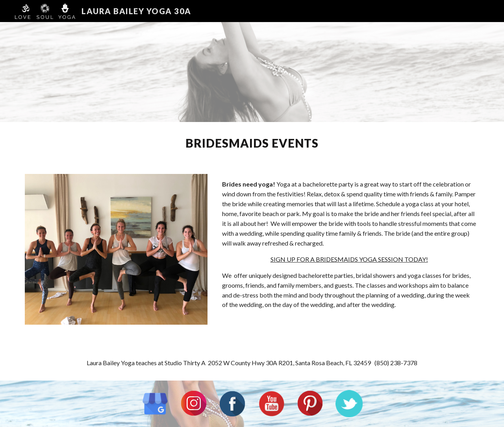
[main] (252, 143)
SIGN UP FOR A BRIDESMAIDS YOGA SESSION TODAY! (349, 259)
